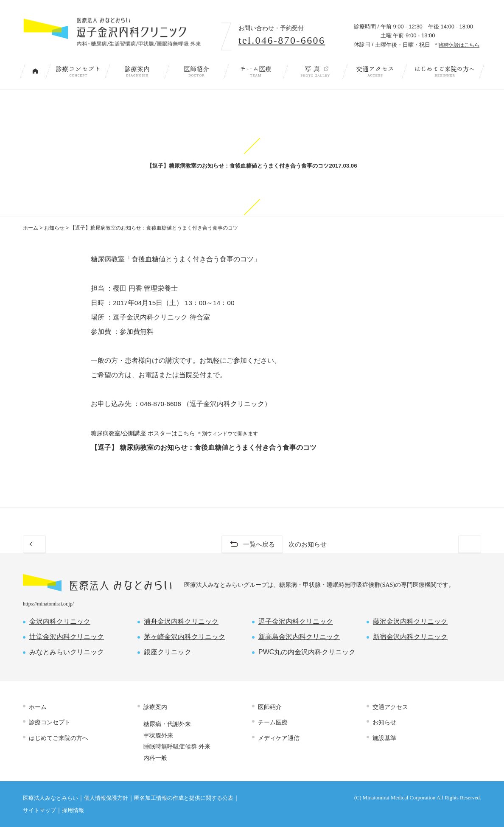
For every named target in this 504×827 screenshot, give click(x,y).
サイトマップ (39, 810)
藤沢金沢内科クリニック (410, 621)
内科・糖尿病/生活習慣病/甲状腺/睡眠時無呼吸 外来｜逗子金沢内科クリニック (117, 33)
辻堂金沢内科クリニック (67, 637)
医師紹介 (196, 71)
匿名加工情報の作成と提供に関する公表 (184, 798)
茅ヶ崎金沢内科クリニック (185, 637)
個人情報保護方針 (106, 798)
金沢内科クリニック (60, 621)
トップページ (35, 71)
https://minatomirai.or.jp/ (48, 604)
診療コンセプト (78, 71)
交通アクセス (375, 71)
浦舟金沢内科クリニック (181, 621)
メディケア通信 (279, 738)
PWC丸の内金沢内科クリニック (307, 652)
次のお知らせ (445, 544)
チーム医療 (256, 71)
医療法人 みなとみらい (97, 583)
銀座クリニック (168, 652)
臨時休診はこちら (459, 45)
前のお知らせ (59, 544)
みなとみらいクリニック (67, 652)
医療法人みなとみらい (50, 798)
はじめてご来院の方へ (445, 71)
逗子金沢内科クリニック (296, 621)
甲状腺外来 (158, 735)
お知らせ (54, 228)
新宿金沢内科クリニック (410, 637)
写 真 (315, 71)
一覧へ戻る (259, 544)
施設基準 (384, 738)
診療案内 (137, 71)
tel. (282, 40)
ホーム (31, 228)
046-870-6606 (161, 404)
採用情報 (73, 810)
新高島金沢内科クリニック (299, 637)
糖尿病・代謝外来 (167, 724)
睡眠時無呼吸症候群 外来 (177, 746)
